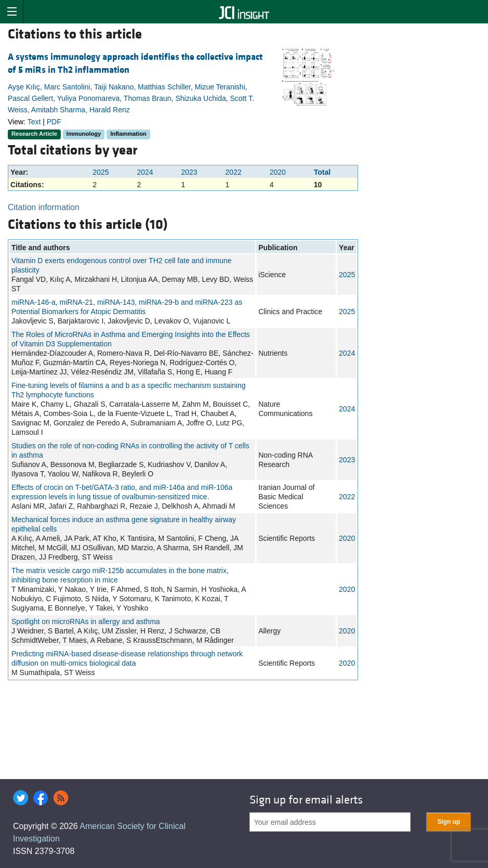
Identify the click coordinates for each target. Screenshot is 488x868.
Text (34, 122)
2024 (145, 172)
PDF (54, 122)
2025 (101, 172)
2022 (234, 172)
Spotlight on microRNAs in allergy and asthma (86, 621)
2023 (189, 172)
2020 (278, 172)
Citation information (44, 207)
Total (322, 172)
